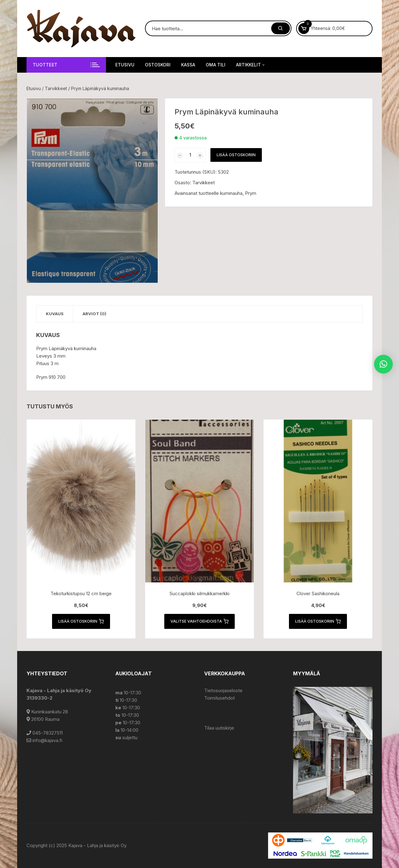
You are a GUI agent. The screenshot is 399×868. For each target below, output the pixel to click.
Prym (251, 193)
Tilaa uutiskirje (219, 728)
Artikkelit (251, 65)
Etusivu (125, 65)
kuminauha (231, 193)
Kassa (188, 65)
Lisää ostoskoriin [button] (81, 621)
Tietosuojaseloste (223, 690)
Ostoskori (158, 65)
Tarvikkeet (56, 88)
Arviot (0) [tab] (94, 314)
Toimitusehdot (219, 698)
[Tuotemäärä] (190, 155)
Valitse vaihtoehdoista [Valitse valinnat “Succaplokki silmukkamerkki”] (199, 621)
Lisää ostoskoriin (236, 155)
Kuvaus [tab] (55, 314)
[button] (147, 109)
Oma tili (216, 65)
